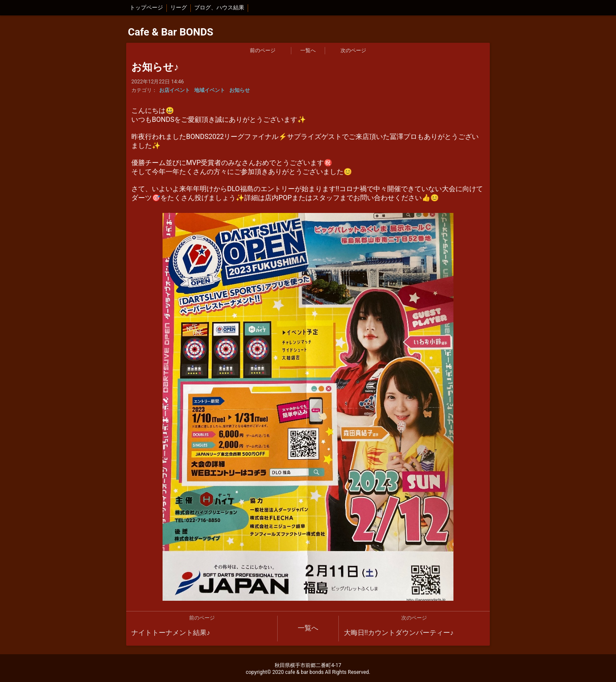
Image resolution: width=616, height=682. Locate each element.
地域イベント (210, 90)
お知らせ (240, 90)
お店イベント (175, 90)
